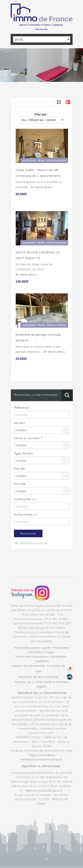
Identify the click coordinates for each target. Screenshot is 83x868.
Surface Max (26, 514)
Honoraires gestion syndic (33, 648)
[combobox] (42, 430)
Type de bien (23, 453)
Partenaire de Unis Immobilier (38, 677)
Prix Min (19, 469)
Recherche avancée (31, 543)
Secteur (19, 423)
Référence (21, 408)
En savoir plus (41, 187)
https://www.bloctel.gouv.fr (44, 790)
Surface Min (25, 499)
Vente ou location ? (28, 438)
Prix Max (20, 484)
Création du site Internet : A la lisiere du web (38, 669)
